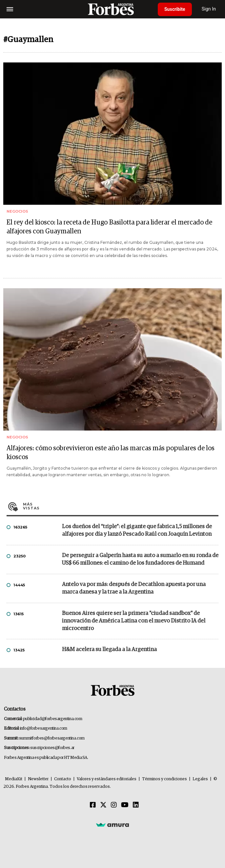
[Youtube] (125, 805)
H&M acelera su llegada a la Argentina (109, 650)
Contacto (63, 779)
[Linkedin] (136, 805)
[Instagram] (114, 805)
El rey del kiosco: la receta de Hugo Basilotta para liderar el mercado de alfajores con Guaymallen (109, 227)
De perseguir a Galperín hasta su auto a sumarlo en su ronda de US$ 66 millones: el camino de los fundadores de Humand (140, 559)
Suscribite (175, 9)
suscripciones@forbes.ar (52, 748)
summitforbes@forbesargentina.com (52, 738)
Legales (200, 779)
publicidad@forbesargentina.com (53, 719)
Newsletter (38, 779)
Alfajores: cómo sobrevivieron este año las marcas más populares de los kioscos (111, 453)
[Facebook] (93, 805)
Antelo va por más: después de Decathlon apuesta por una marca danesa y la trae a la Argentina (134, 588)
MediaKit (14, 779)
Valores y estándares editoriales (107, 779)
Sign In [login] (209, 9)
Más (121, 506)
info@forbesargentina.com (44, 728)
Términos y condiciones (164, 779)
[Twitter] (103, 805)
